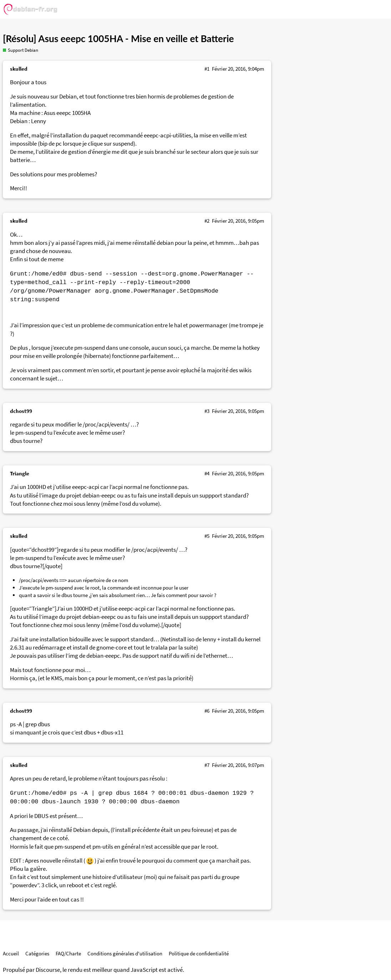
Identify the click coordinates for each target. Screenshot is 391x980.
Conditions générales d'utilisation (125, 953)
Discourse (48, 970)
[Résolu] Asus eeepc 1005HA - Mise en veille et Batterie (118, 39)
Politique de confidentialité (199, 953)
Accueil (11, 953)
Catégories (37, 953)
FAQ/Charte (68, 953)
